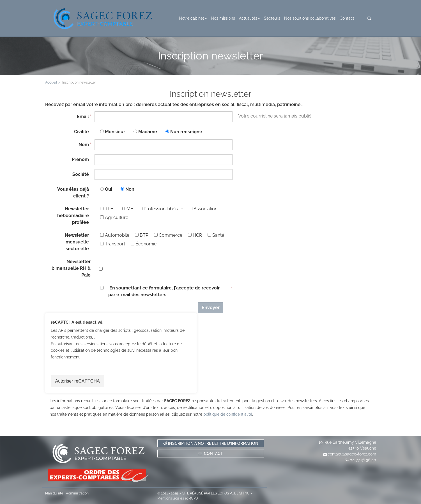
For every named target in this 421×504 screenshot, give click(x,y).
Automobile (115, 235)
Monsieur (115, 132)
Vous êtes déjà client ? (73, 193)
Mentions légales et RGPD (178, 498)
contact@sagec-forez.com (352, 454)
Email (83, 117)
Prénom (80, 159)
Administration (77, 493)
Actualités (249, 18)
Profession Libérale (161, 209)
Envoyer (211, 308)
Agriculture (114, 218)
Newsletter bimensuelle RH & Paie (71, 268)
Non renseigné (186, 132)
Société (81, 174)
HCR (195, 235)
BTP (142, 235)
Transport (113, 244)
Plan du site (54, 493)
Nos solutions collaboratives (310, 18)
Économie (144, 244)
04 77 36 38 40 (363, 460)
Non (130, 189)
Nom (84, 145)
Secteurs (272, 18)
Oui (109, 189)
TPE (107, 209)
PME (126, 209)
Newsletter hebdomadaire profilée (73, 216)
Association (203, 209)
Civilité (81, 132)
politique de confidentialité (228, 414)
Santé (216, 235)
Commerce (168, 235)
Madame (148, 132)
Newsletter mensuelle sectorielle (77, 242)
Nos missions (223, 18)
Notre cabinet (193, 18)
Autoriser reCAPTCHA (78, 381)
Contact (347, 18)
